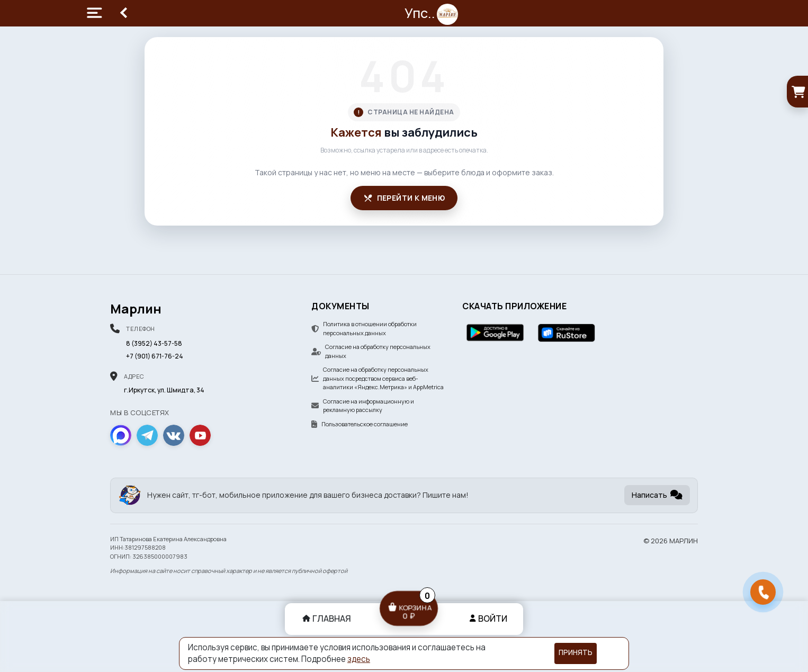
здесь (359, 659)
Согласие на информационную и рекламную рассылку (363, 406)
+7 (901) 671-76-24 (155, 356)
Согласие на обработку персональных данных (371, 351)
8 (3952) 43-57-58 (154, 343)
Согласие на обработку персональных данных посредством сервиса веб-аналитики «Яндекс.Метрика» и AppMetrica (378, 378)
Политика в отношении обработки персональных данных (364, 328)
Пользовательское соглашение (360, 424)
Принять (576, 652)
